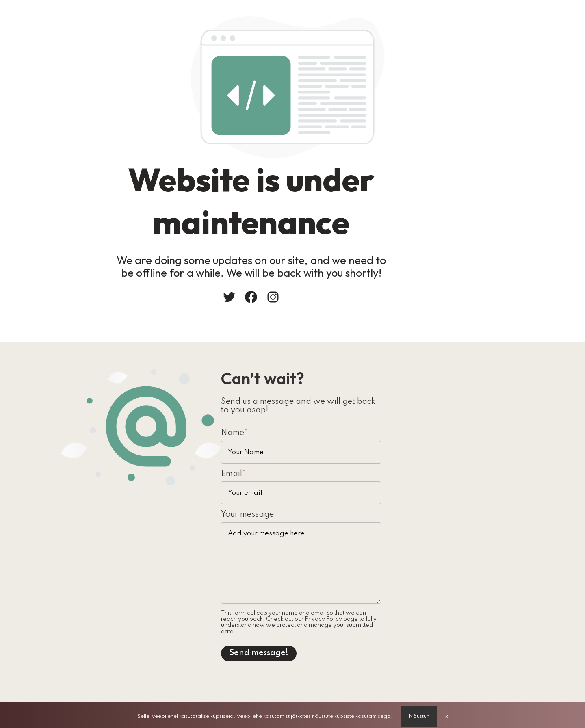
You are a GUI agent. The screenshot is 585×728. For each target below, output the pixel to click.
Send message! (330, 644)
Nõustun (419, 713)
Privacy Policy (311, 616)
